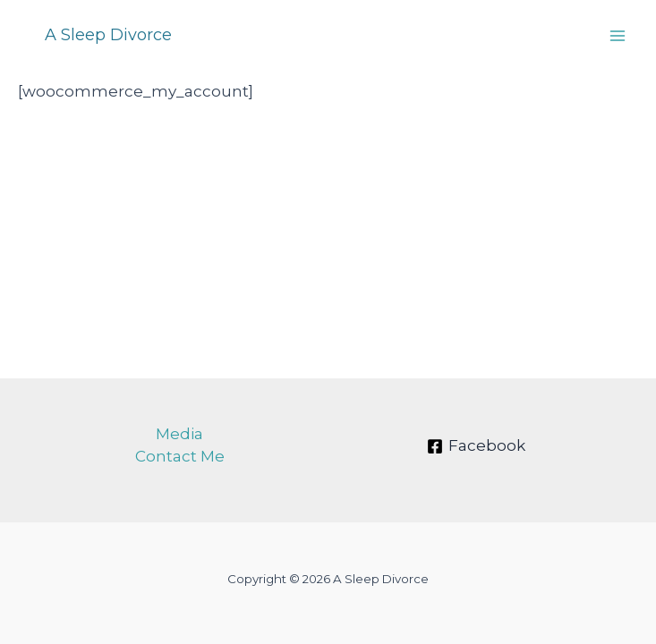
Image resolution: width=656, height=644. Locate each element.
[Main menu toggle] (618, 36)
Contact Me (180, 456)
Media (179, 434)
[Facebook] (476, 446)
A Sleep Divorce (108, 35)
